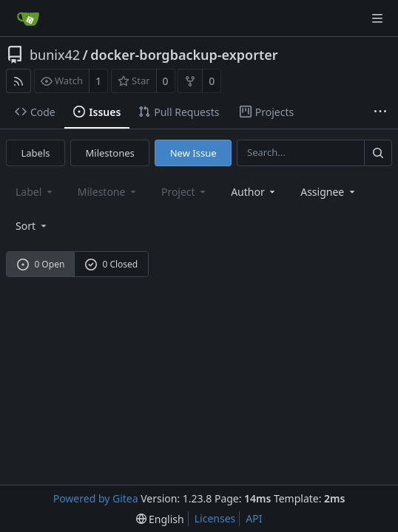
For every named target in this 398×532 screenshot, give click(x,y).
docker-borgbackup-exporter (184, 55)
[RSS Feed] (18, 81)
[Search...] (378, 153)
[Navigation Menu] (377, 18)
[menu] (32, 226)
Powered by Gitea (96, 498)
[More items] (380, 112)
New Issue (193, 153)
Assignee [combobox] (329, 192)
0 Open (41, 264)
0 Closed (112, 264)
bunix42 (55, 55)
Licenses (215, 518)
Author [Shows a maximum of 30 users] (254, 192)
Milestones (110, 153)
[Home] (28, 18)
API (254, 518)
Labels (36, 153)
